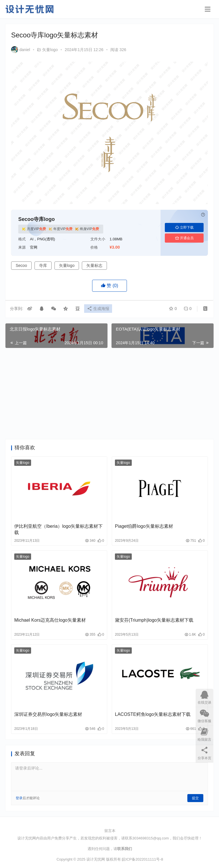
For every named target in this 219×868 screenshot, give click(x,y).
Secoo (21, 265)
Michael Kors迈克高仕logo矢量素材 (50, 620)
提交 (195, 798)
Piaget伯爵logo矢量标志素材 (144, 526)
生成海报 (99, 309)
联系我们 (125, 849)
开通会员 (184, 238)
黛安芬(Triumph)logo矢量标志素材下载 (154, 620)
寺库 (43, 265)
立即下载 (184, 227)
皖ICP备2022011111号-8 (142, 859)
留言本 (110, 831)
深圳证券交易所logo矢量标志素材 (48, 714)
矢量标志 (94, 265)
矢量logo (50, 50)
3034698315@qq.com (151, 838)
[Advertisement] (109, 394)
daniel (21, 50)
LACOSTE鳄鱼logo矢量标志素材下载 (153, 714)
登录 (19, 798)
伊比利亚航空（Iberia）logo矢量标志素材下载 (58, 529)
